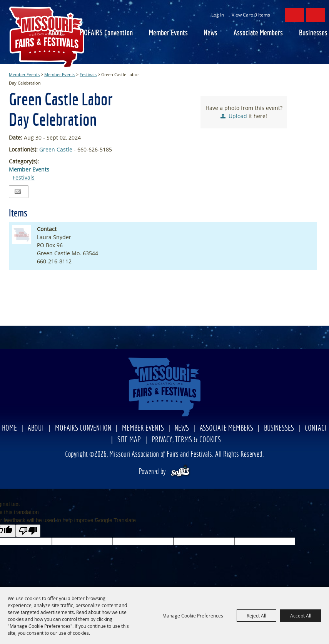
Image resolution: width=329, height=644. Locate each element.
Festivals (88, 74)
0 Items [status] (262, 15)
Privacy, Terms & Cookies (186, 440)
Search (294, 15)
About (56, 33)
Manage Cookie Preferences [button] (193, 616)
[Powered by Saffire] (180, 472)
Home (9, 429)
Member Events (168, 33)
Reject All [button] (256, 616)
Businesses (313, 33)
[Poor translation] (28, 531)
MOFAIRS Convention (106, 33)
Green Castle (57, 149)
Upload (238, 116)
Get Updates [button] (316, 15)
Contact (316, 429)
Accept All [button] (301, 616)
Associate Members (258, 33)
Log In (218, 15)
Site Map (129, 440)
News (211, 33)
